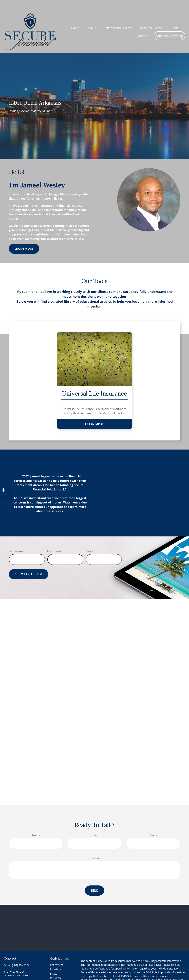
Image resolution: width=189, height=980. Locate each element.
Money (54, 976)
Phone (153, 824)
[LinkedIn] (13, 977)
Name (36, 824)
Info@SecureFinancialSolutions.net (24, 971)
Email (89, 540)
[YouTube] (19, 977)
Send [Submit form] (94, 880)
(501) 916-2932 (21, 954)
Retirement (57, 954)
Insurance (56, 967)
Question (94, 847)
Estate (54, 963)
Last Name (54, 540)
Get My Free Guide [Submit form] (29, 563)
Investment (57, 958)
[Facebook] (6, 977)
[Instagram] (25, 977)
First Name (16, 540)
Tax (52, 971)
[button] (75, 17)
